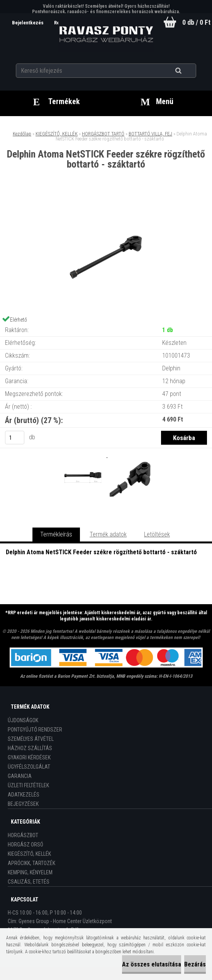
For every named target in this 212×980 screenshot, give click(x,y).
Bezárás (195, 964)
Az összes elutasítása (152, 964)
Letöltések (157, 534)
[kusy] (15, 438)
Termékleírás (56, 534)
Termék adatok (108, 534)
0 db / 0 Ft (196, 22)
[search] (188, 70)
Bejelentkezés (27, 23)
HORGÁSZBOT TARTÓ (103, 134)
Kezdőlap (22, 134)
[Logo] (106, 34)
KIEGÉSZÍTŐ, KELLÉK (57, 134)
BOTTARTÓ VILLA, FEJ (150, 134)
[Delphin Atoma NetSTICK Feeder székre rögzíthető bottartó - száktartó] (106, 201)
